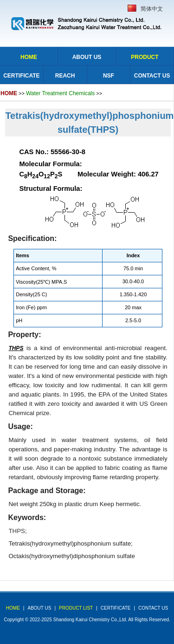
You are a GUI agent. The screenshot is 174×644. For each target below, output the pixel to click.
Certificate (21, 76)
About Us (87, 57)
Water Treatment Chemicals (60, 93)
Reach (65, 76)
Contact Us (152, 76)
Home (29, 57)
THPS (17, 531)
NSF (109, 76)
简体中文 (152, 9)
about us (39, 608)
